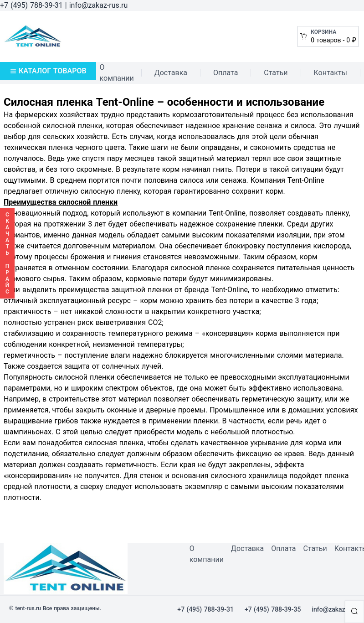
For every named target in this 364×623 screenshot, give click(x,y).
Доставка (171, 73)
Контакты (331, 73)
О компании (117, 73)
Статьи (276, 73)
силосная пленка (114, 443)
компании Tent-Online (209, 213)
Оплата (226, 73)
